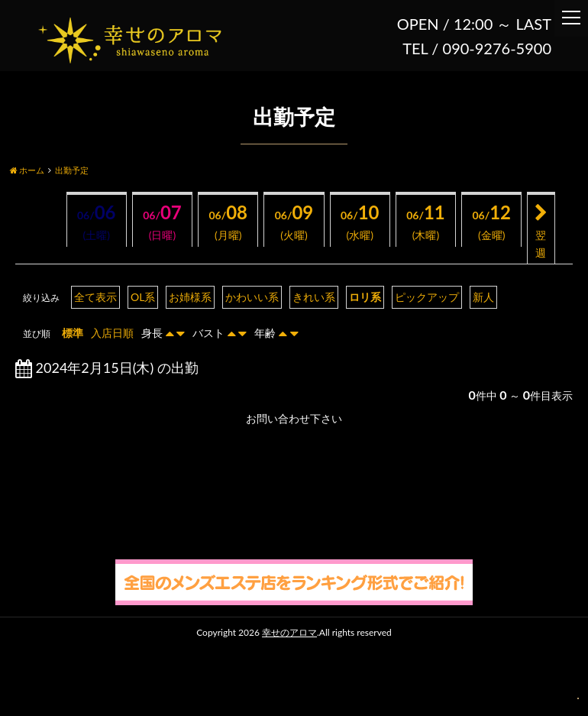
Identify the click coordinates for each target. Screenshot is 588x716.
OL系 (143, 297)
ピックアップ (427, 297)
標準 (73, 333)
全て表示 (95, 297)
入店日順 (112, 333)
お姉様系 (190, 297)
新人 (483, 297)
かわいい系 (252, 297)
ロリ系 (365, 297)
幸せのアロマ (289, 632)
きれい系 (314, 297)
